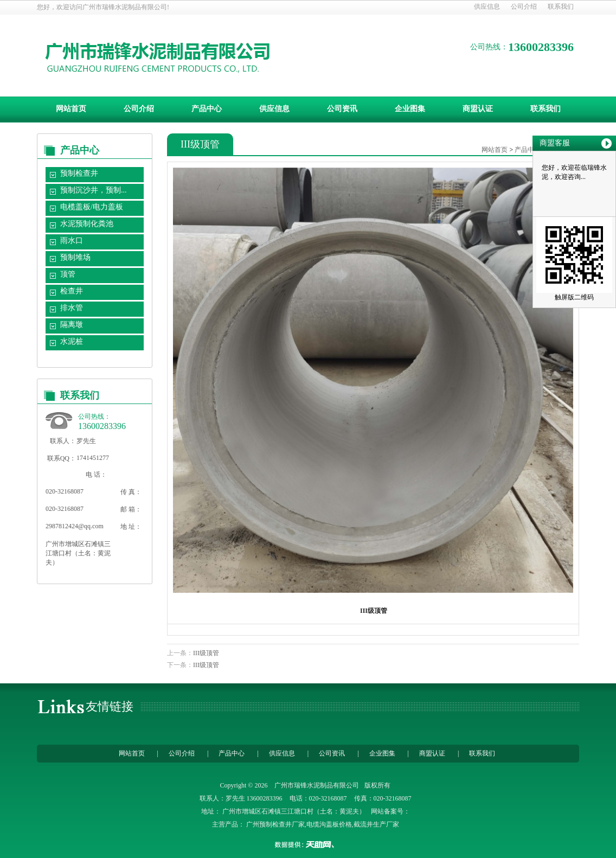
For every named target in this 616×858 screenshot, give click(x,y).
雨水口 (72, 241)
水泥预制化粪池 (87, 224)
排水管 (72, 308)
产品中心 (207, 109)
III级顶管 (206, 653)
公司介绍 (524, 7)
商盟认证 (478, 109)
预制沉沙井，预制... (94, 190)
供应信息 (487, 7)
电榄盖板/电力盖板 (92, 207)
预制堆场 (75, 257)
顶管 (68, 274)
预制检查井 (79, 173)
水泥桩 (72, 341)
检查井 (72, 291)
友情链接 (110, 706)
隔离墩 (72, 325)
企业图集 (410, 109)
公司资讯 (342, 109)
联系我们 (561, 7)
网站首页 (71, 109)
